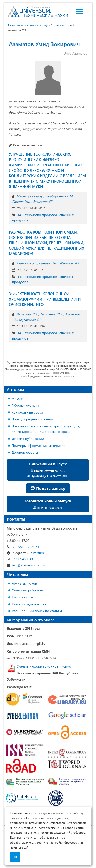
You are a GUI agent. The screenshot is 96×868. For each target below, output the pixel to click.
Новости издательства (29, 604)
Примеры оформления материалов (39, 445)
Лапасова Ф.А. (27, 314)
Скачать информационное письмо (44, 666)
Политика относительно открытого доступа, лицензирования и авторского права (46, 429)
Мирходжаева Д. (30, 196)
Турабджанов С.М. (59, 196)
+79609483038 (20, 559)
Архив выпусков (24, 583)
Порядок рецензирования (32, 419)
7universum (25, 553)
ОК (15, 857)
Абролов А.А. (70, 263)
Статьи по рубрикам (28, 590)
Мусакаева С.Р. (30, 319)
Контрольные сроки (27, 412)
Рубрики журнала (25, 405)
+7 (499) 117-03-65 (23, 547)
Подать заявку (48, 488)
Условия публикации (28, 438)
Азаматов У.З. (43, 201)
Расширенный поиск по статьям (37, 611)
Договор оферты (25, 452)
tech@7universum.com (26, 565)
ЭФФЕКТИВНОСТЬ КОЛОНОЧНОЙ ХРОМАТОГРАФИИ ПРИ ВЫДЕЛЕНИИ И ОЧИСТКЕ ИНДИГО (45, 299)
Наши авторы (22, 597)
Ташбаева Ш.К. (52, 314)
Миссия (18, 398)
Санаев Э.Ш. (21, 201)
